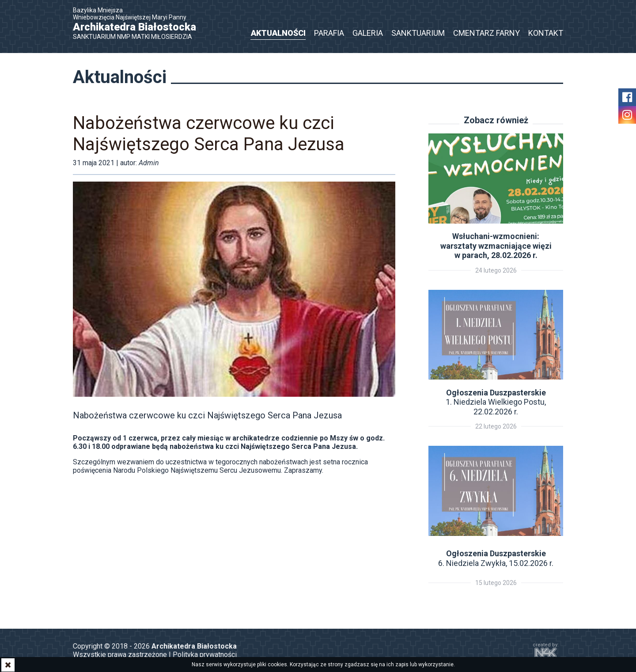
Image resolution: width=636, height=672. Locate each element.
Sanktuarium (418, 33)
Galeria (368, 33)
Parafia (329, 33)
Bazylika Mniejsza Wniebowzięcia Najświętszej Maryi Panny (139, 23)
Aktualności (278, 33)
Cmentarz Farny (486, 33)
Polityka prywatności (205, 655)
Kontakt (546, 33)
